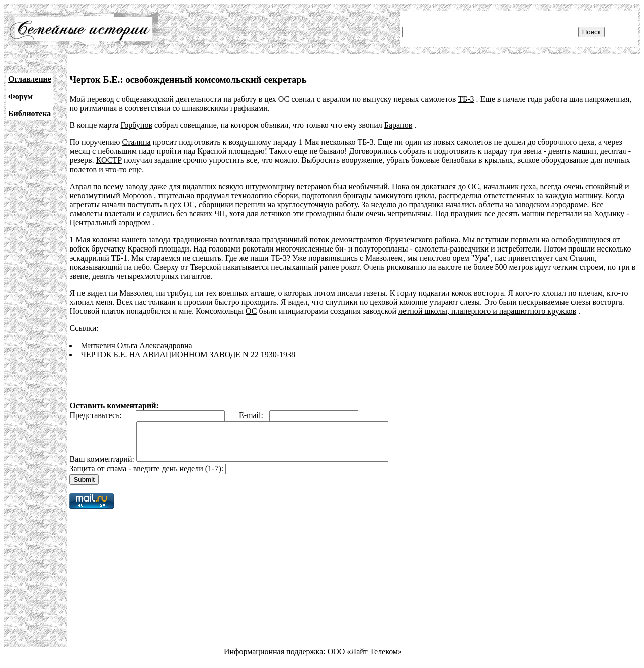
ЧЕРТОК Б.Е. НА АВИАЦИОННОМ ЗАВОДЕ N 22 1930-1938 (188, 354)
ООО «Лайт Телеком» (365, 659)
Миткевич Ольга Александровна (136, 345)
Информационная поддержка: (276, 659)
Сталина (137, 142)
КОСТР (109, 160)
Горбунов (136, 125)
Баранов (398, 125)
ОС (251, 311)
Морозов (137, 195)
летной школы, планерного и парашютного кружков (487, 311)
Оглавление (30, 79)
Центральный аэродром (110, 223)
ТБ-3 (466, 99)
